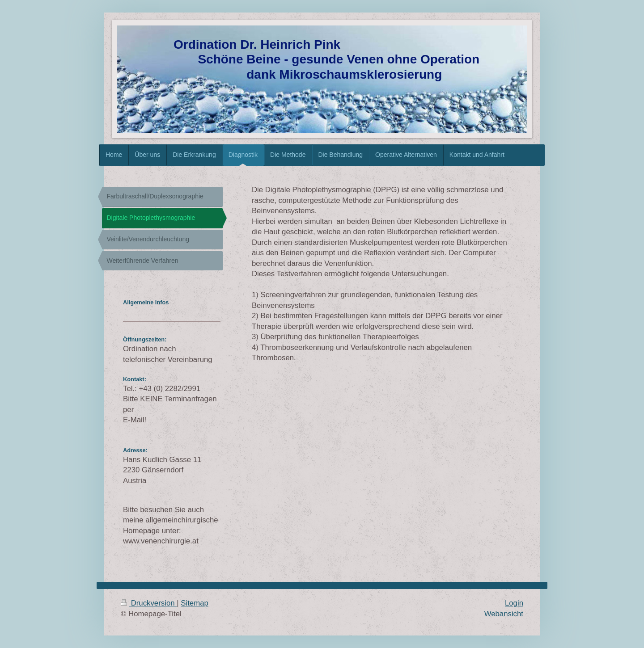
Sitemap (195, 603)
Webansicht (504, 614)
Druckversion (149, 603)
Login (514, 603)
